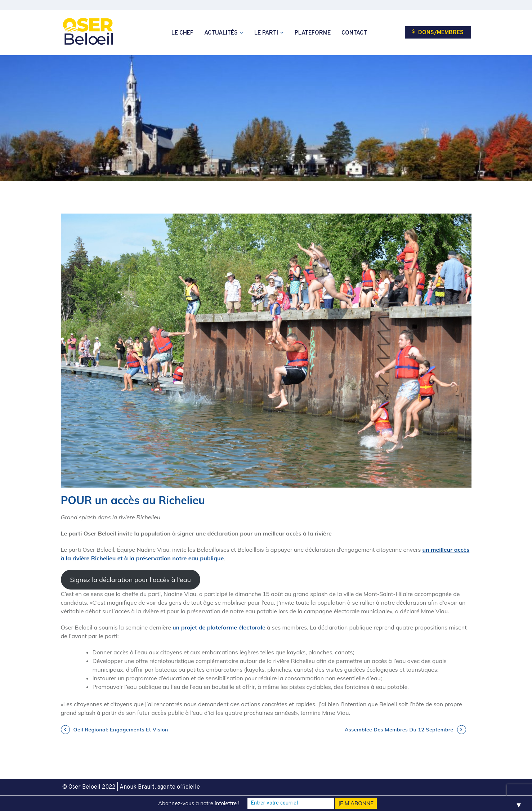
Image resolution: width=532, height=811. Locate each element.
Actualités (221, 33)
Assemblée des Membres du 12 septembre (399, 730)
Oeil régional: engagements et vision (121, 730)
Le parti (266, 33)
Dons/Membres (438, 33)
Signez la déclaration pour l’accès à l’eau (130, 580)
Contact (354, 33)
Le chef (182, 33)
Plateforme (313, 33)
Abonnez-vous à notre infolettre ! (199, 803)
